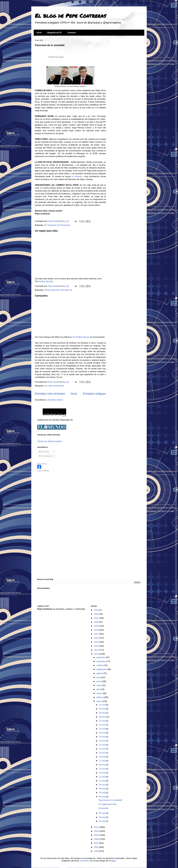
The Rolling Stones (81, 337)
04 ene (102, 817)
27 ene (102, 721)
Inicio (39, 33)
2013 (97, 650)
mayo (99, 685)
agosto (100, 673)
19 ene (102, 753)
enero (99, 701)
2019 (97, 626)
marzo (100, 693)
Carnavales (41, 296)
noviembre (102, 661)
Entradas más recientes (50, 394)
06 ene (102, 797)
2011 (97, 827)
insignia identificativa (43, 471)
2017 (97, 634)
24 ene (102, 733)
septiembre (102, 669)
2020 (97, 622)
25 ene (102, 729)
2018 (97, 630)
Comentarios (46, 456)
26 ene (102, 725)
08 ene (102, 789)
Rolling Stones (46, 281)
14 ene (102, 773)
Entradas (44, 452)
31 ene (102, 705)
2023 (97, 614)
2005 (97, 851)
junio (99, 681)
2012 (97, 654)
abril (99, 689)
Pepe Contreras (42, 464)
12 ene (102, 777)
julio (99, 677)
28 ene (102, 717)
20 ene (102, 749)
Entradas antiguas (94, 394)
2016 (97, 638)
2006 (97, 847)
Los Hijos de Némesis (54, 386)
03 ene (102, 821)
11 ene (102, 781)
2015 (97, 642)
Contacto (72, 33)
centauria (84, 861)
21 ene (102, 745)
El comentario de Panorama (57, 225)
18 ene (102, 757)
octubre (100, 665)
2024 (97, 610)
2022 (97, 618)
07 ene (102, 793)
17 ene (102, 761)
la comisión (77, 176)
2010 (97, 831)
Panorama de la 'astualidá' (50, 45)
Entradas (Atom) (55, 400)
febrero (100, 697)
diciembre (101, 657)
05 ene (102, 813)
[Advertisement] (52, 490)
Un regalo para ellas (46, 231)
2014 (97, 646)
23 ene (102, 737)
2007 (97, 843)
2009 (97, 835)
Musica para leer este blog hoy (58, 290)
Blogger (112, 861)
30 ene (102, 709)
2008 (97, 839)
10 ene (102, 785)
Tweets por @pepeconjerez (50, 441)
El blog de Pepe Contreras (70, 16)
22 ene (102, 741)
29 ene (102, 713)
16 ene (102, 765)
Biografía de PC (55, 33)
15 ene (102, 769)
